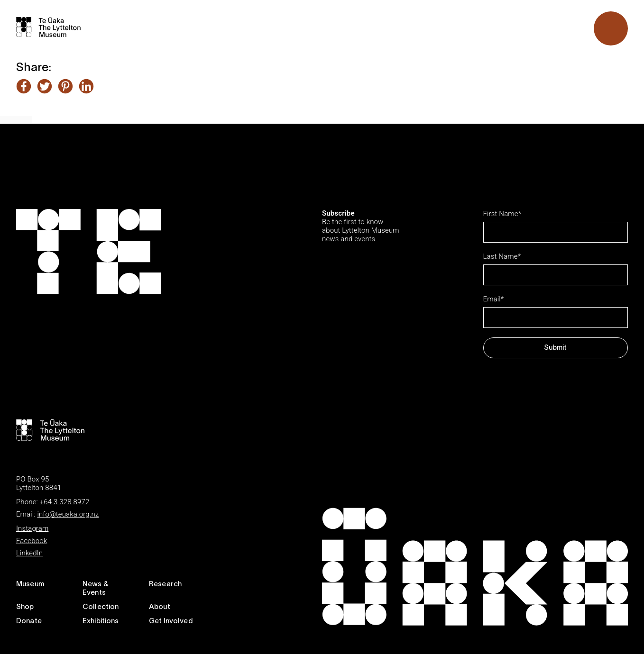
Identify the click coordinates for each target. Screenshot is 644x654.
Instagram (32, 528)
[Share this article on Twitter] (45, 87)
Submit (555, 348)
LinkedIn (29, 553)
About (160, 607)
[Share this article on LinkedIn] (86, 87)
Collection (101, 607)
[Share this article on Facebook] (24, 87)
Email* (494, 299)
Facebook (32, 541)
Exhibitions (101, 621)
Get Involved (171, 621)
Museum (30, 584)
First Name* (502, 214)
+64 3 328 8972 (65, 502)
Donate (29, 621)
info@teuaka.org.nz (68, 514)
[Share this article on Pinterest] (65, 87)
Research (165, 584)
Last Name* (502, 256)
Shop (25, 607)
